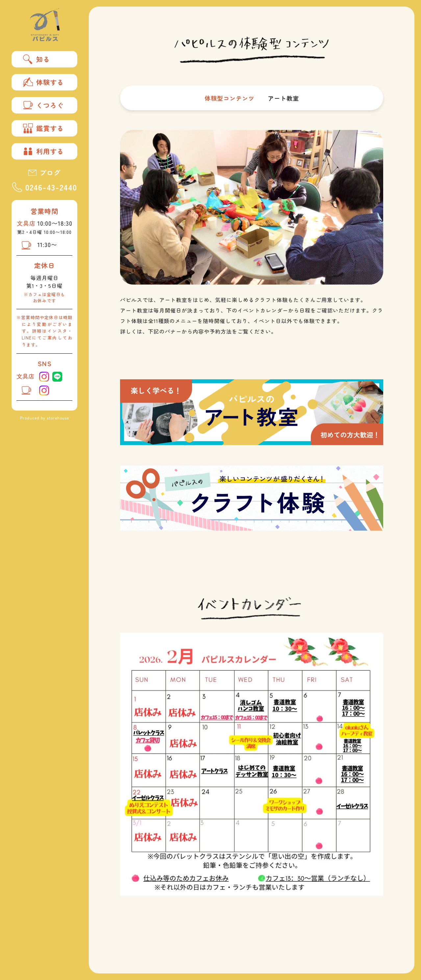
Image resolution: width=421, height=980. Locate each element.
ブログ (44, 173)
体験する (43, 82)
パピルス (44, 25)
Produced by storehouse (45, 418)
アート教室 (283, 98)
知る (37, 59)
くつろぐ (43, 105)
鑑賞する (43, 128)
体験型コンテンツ (230, 98)
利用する (43, 151)
